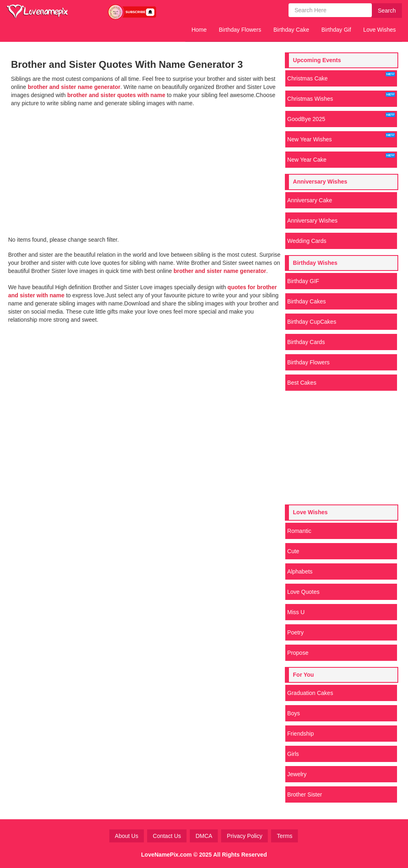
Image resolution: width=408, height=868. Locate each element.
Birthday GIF (303, 281)
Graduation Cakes (310, 693)
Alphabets (300, 571)
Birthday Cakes (307, 301)
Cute (293, 551)
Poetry (295, 632)
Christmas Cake (341, 77)
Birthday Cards (306, 342)
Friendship (301, 734)
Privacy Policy (244, 836)
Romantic (299, 531)
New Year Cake (341, 158)
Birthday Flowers (240, 30)
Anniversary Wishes (313, 221)
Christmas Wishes (341, 97)
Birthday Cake (291, 30)
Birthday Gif (336, 30)
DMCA (204, 836)
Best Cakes (302, 383)
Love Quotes (303, 592)
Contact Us (167, 836)
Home (199, 30)
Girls (293, 754)
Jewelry (297, 774)
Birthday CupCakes (312, 322)
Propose (298, 653)
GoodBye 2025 (341, 117)
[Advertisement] (145, 168)
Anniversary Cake (310, 200)
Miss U (296, 612)
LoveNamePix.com (166, 855)
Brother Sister (305, 794)
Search (387, 11)
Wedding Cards (307, 241)
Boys (294, 713)
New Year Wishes (341, 138)
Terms (284, 836)
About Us (127, 836)
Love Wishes (380, 30)
